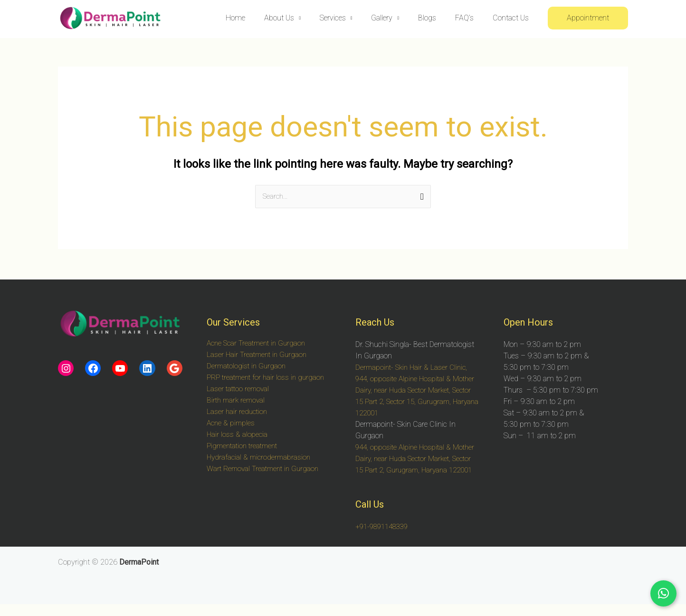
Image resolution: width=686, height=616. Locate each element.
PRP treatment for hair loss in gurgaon (268, 378)
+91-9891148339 (384, 538)
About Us (300, 18)
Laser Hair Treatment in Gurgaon (259, 355)
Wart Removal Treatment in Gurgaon (266, 469)
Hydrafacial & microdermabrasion (261, 457)
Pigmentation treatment (245, 446)
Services (350, 18)
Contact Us (513, 18)
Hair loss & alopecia (238, 435)
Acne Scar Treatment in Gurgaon (259, 343)
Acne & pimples (232, 423)
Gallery (395, 18)
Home (260, 18)
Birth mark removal (238, 400)
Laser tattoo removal (239, 389)
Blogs (437, 18)
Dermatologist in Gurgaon (248, 366)
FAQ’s (470, 18)
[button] (588, 18)
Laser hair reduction (238, 412)
